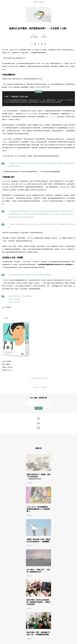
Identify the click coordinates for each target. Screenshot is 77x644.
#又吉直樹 (39, 378)
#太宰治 (44, 378)
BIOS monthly (34, 37)
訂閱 (38, 408)
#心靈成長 (33, 378)
